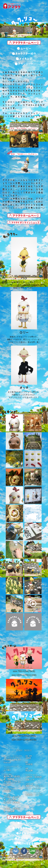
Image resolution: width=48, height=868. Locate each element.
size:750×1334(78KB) (24, 671)
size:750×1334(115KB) (24, 704)
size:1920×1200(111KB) (24, 675)
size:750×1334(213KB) (24, 736)
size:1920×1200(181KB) (24, 707)
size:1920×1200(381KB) (24, 740)
